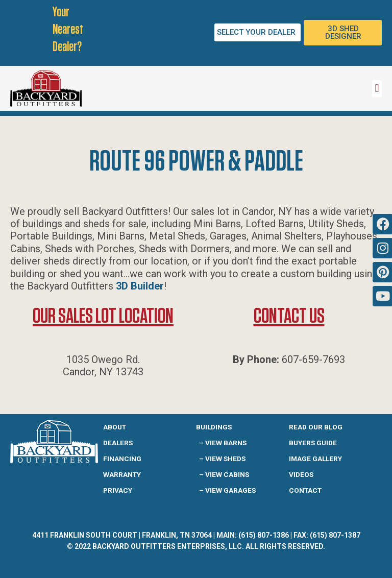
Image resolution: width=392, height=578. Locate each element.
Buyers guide (313, 443)
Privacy (118, 490)
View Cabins (227, 474)
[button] (377, 89)
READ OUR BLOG (316, 427)
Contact (305, 490)
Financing (122, 459)
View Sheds (225, 459)
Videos (301, 474)
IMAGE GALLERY (315, 459)
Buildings (214, 427)
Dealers (118, 443)
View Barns (226, 443)
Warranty (122, 474)
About (115, 427)
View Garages (230, 490)
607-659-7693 (313, 359)
